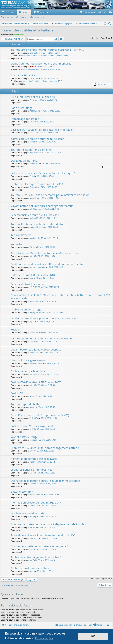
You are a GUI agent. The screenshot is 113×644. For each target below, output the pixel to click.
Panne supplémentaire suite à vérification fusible (41, 338)
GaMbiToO (34, 352)
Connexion (23, 17)
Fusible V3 (17, 393)
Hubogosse (35, 164)
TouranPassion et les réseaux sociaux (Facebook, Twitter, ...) (48, 50)
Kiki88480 (34, 332)
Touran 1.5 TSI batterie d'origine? (31, 150)
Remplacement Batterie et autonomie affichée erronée (45, 253)
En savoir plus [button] (44, 638)
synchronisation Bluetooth (27, 513)
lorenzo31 (34, 538)
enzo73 (33, 549)
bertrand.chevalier (38, 267)
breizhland (34, 495)
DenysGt (34, 187)
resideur (33, 142)
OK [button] (93, 636)
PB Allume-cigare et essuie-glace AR (33, 97)
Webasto (16, 244)
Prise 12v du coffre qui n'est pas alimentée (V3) (40, 415)
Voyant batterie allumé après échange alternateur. (42, 206)
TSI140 (33, 505)
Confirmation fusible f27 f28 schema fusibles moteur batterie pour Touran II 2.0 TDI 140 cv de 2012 (60, 297)
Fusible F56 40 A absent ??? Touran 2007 (36, 382)
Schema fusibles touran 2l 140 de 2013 (35, 215)
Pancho (33, 484)
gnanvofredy (35, 53)
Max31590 (34, 133)
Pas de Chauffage (22, 108)
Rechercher (8, 17)
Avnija (32, 247)
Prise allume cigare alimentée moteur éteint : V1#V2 (43, 535)
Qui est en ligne (12, 594)
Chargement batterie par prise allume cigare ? (39, 546)
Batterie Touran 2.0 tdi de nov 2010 (33, 275)
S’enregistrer (39, 17)
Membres (42, 12)
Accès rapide (3, 13)
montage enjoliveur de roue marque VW (36, 502)
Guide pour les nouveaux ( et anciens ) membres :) (42, 63)
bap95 (33, 527)
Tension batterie (21, 235)
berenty (33, 517)
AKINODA (34, 418)
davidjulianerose (37, 312)
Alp (31, 396)
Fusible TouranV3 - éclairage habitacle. (35, 426)
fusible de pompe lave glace (28, 371)
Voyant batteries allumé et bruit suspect (36, 349)
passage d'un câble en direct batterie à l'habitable (42, 130)
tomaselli (34, 374)
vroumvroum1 (36, 153)
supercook (34, 78)
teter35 (33, 256)
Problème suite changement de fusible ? (36, 557)
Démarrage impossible (25, 119)
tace (32, 278)
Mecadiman (35, 198)
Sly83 (32, 122)
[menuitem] (87, 12)
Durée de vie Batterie (24, 161)
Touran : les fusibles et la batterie (27, 30)
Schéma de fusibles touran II (28, 284)
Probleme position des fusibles (30, 568)
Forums (26, 12)
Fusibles (16, 329)
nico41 (33, 407)
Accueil (11, 12)
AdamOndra (35, 111)
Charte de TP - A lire (23, 75)
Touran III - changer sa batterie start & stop (38, 224)
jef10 (32, 66)
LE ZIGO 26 (35, 287)
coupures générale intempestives (32, 470)
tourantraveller (36, 363)
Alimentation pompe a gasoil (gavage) (34, 459)
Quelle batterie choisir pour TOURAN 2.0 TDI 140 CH (43, 318)
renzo (32, 571)
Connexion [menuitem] (106, 13)
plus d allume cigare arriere (28, 360)
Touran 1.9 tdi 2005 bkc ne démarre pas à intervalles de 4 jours (50, 195)
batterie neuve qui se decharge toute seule (37, 139)
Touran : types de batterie (27, 404)
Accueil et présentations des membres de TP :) (42, 69)
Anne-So (34, 100)
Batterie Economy (22, 492)
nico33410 (34, 238)
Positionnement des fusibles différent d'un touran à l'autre (47, 264)
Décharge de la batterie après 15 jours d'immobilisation (45, 481)
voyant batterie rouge (24, 437)
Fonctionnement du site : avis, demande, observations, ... (46, 56)
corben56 (34, 218)
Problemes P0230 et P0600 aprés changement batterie (45, 448)
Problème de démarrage (26, 309)
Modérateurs (19, 35)
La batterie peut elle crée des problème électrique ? (43, 173)
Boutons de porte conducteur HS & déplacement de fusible (48, 524)
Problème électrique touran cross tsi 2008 (37, 184)
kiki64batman (36, 209)
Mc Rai (33, 473)
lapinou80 (34, 227)
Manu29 (33, 342)
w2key (33, 462)
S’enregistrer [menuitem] (111, 13)
